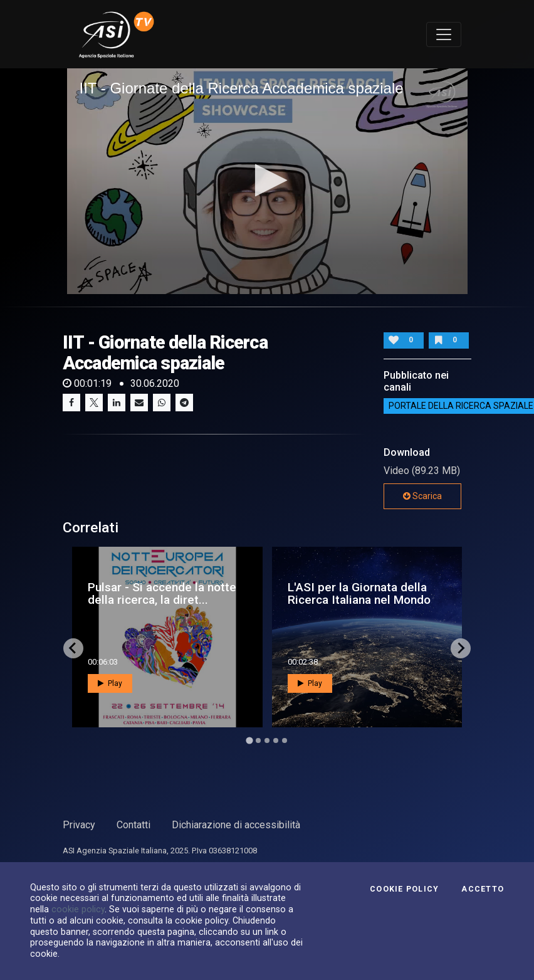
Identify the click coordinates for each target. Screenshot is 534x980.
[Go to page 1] (249, 740)
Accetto (483, 889)
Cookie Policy (404, 889)
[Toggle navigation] (444, 34)
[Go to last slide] (73, 648)
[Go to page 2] (258, 740)
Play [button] (110, 683)
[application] (267, 181)
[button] (267, 180)
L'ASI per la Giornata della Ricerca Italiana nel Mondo (359, 593)
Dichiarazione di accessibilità (236, 825)
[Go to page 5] (285, 740)
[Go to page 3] (267, 740)
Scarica (422, 496)
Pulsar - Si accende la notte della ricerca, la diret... (162, 593)
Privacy (79, 825)
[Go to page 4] (276, 740)
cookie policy (78, 909)
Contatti (133, 825)
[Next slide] (461, 648)
